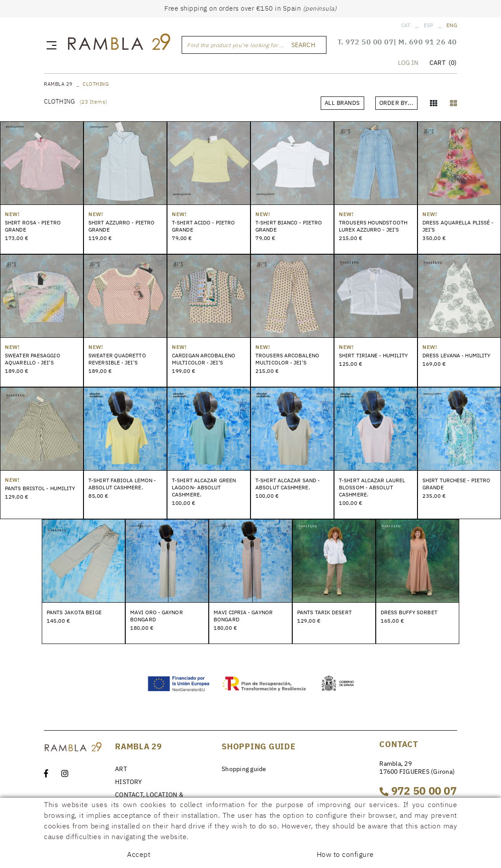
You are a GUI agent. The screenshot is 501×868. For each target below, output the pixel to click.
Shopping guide (244, 769)
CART (443, 63)
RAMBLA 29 (58, 84)
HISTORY (128, 782)
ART (121, 769)
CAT (406, 25)
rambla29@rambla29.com (416, 825)
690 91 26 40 (433, 42)
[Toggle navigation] (50, 45)
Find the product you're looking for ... (236, 45)
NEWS (124, 818)
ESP (429, 25)
